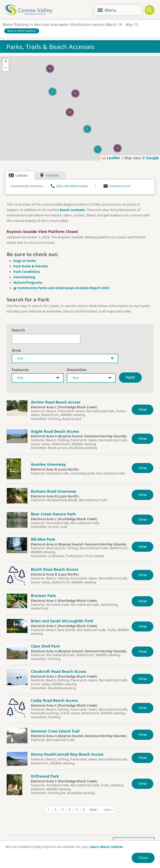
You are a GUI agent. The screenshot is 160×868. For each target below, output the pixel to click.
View (142, 409)
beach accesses (72, 210)
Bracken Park (43, 596)
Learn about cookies (106, 847)
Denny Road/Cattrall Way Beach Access (67, 754)
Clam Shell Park (45, 646)
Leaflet (111, 158)
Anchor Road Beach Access (56, 402)
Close (143, 858)
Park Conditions (27, 272)
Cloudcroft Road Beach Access (59, 671)
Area (16, 350)
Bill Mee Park (43, 539)
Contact (18, 175)
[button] (87, 129)
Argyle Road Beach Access (55, 431)
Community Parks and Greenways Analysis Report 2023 (61, 288)
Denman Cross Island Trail (55, 731)
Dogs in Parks (25, 261)
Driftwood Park (45, 776)
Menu (107, 10)
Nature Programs (28, 282)
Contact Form (120, 186)
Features (20, 370)
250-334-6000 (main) (72, 186)
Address (49, 175)
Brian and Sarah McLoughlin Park (62, 621)
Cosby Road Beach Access (54, 700)
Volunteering (25, 277)
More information (22, 31)
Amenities (77, 370)
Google (152, 158)
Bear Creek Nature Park (53, 514)
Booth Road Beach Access (55, 569)
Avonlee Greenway (48, 464)
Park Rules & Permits (31, 266)
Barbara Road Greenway (54, 491)
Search (18, 330)
